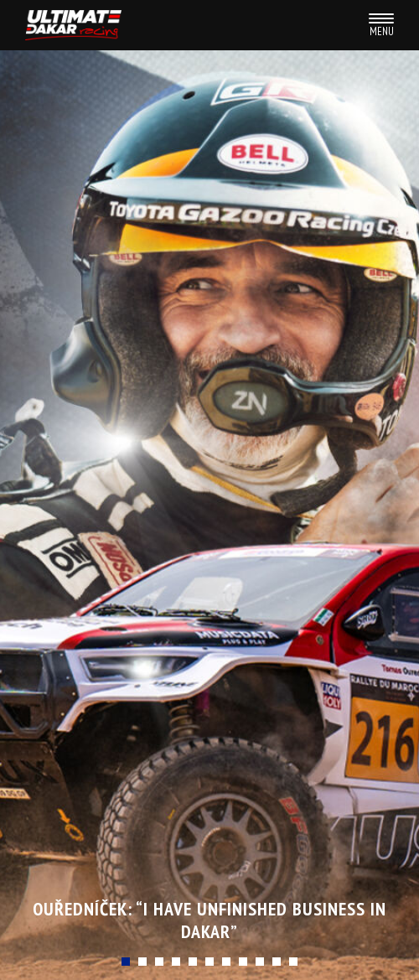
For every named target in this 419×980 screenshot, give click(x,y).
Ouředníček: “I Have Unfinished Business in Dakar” (209, 920)
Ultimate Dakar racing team (73, 26)
